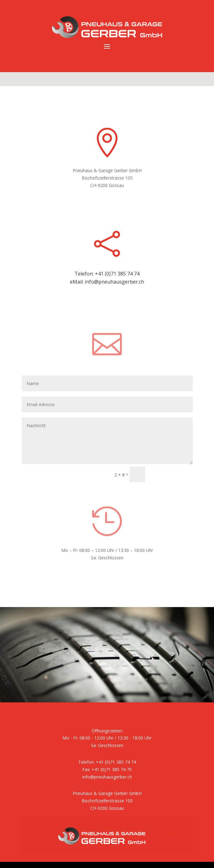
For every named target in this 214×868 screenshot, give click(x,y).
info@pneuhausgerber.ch (114, 282)
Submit (167, 475)
